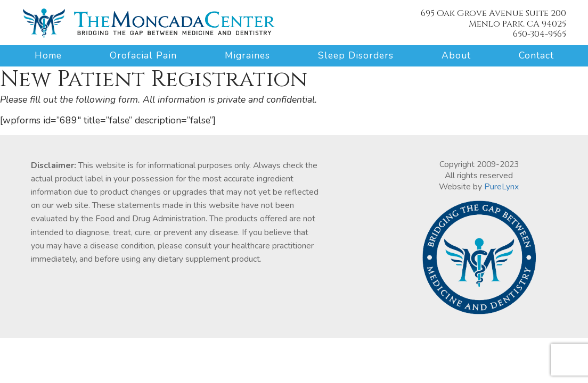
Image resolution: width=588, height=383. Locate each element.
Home (48, 55)
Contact (536, 55)
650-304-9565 (540, 34)
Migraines (247, 55)
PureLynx (501, 187)
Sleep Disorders (356, 55)
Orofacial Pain (143, 55)
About (456, 55)
